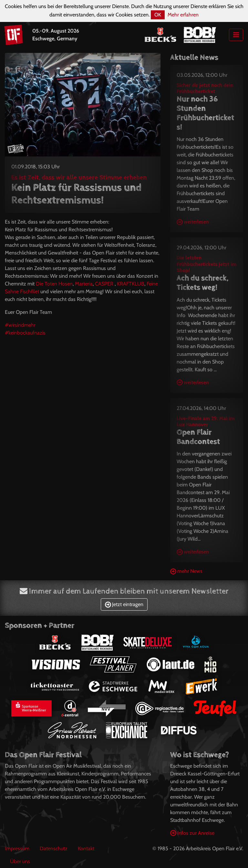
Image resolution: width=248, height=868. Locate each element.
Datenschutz (54, 848)
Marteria (84, 284)
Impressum (17, 848)
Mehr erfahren (183, 15)
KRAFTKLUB (131, 284)
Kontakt (86, 848)
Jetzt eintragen (124, 604)
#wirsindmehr (20, 325)
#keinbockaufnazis (25, 333)
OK (158, 15)
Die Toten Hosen (54, 284)
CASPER (104, 284)
